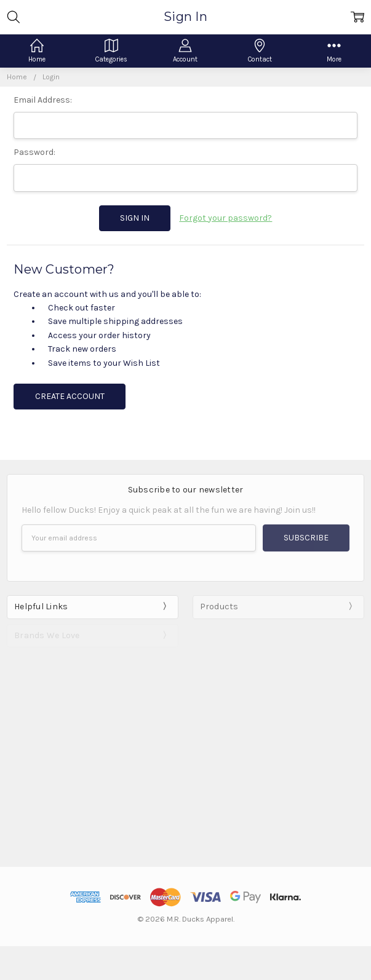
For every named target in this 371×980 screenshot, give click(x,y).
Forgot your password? (225, 218)
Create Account (70, 396)
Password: (34, 152)
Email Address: (43, 100)
